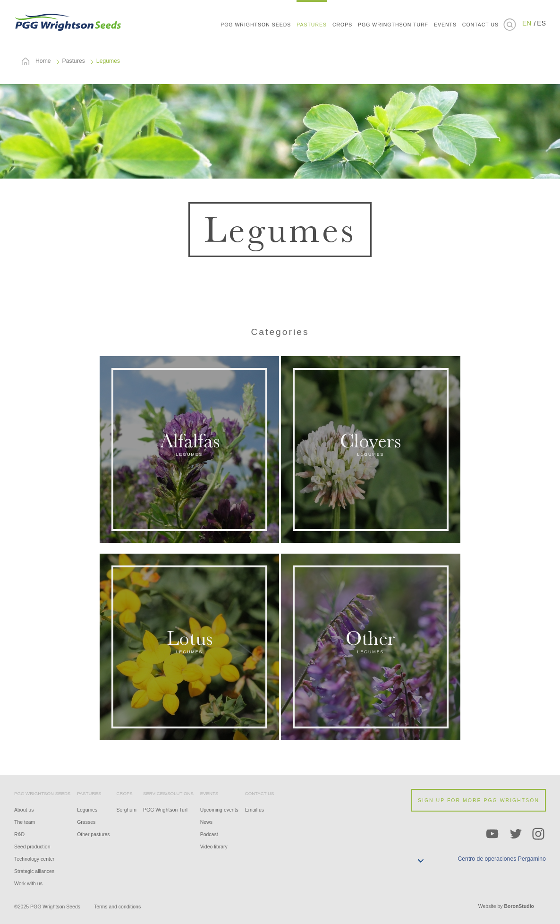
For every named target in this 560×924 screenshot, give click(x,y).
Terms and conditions (117, 907)
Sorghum (127, 810)
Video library (214, 847)
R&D (19, 834)
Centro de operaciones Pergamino (502, 859)
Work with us (28, 883)
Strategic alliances (34, 871)
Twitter (516, 834)
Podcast (209, 834)
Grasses (86, 822)
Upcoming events (219, 810)
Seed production (32, 847)
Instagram (539, 834)
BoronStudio (519, 906)
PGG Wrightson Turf (165, 810)
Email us (255, 810)
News (206, 822)
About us (24, 810)
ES (541, 23)
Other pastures (93, 834)
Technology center (34, 859)
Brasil (532, 66)
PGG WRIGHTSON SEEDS (68, 21)
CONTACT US (480, 25)
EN (527, 23)
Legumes (87, 810)
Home (43, 61)
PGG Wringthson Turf (393, 25)
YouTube (492, 834)
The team (25, 822)
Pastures (74, 61)
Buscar (509, 25)
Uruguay (532, 94)
